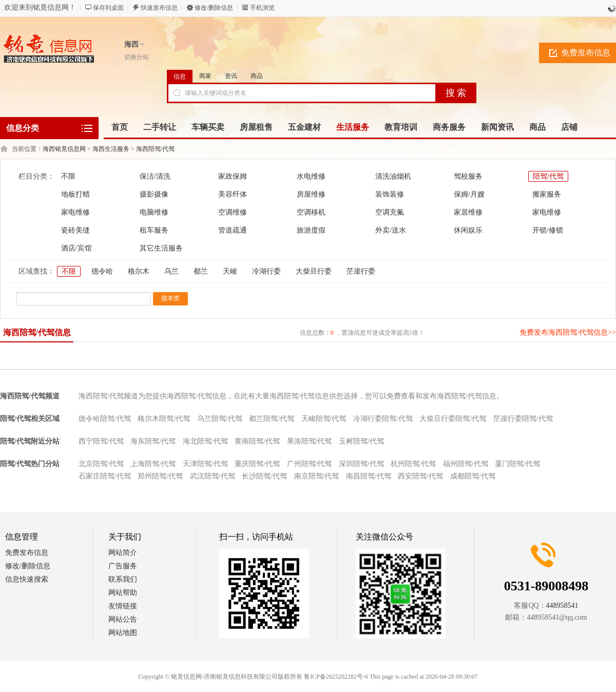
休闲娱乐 (468, 230)
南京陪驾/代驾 (317, 476)
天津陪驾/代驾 (205, 464)
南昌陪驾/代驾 (369, 476)
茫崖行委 (361, 271)
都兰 (201, 271)
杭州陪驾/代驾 (413, 464)
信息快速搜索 (27, 579)
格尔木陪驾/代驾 (164, 419)
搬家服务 (547, 194)
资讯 (231, 76)
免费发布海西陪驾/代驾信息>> (568, 332)
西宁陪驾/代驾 (101, 441)
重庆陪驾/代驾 (257, 464)
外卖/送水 (391, 230)
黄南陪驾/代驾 (257, 441)
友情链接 (123, 606)
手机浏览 (262, 8)
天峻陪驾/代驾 (324, 419)
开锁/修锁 (548, 230)
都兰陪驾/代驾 (272, 419)
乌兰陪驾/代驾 (220, 419)
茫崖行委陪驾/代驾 (523, 419)
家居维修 (468, 212)
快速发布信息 (159, 8)
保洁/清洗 (155, 176)
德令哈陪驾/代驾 (105, 419)
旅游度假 (311, 230)
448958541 (562, 605)
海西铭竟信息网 (64, 149)
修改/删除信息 (214, 8)
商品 (257, 76)
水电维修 (311, 176)
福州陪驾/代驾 (466, 464)
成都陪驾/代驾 (473, 476)
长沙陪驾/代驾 (264, 476)
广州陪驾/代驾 (310, 464)
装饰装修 (390, 194)
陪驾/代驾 (548, 176)
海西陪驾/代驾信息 (37, 332)
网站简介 (123, 553)
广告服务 (123, 566)
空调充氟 (390, 212)
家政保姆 (233, 176)
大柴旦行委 (314, 271)
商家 (205, 76)
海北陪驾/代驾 (205, 441)
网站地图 (123, 633)
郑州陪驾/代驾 (160, 476)
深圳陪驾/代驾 (361, 464)
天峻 (230, 271)
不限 (68, 176)
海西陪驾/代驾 (155, 149)
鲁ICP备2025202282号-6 (336, 677)
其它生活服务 (161, 248)
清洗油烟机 (393, 176)
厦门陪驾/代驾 (517, 464)
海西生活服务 (111, 149)
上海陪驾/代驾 (153, 464)
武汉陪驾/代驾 (213, 476)
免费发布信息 (27, 553)
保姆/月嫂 (469, 194)
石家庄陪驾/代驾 (105, 476)
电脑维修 (154, 212)
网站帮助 (123, 593)
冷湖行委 (266, 271)
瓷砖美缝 (75, 230)
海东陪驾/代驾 (153, 441)
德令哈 (102, 271)
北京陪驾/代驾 (101, 464)
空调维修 (233, 212)
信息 (180, 76)
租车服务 (154, 230)
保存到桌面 (108, 8)
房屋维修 (311, 194)
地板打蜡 (75, 194)
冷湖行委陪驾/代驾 (383, 419)
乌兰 (171, 271)
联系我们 (123, 579)
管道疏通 (233, 230)
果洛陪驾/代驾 (310, 441)
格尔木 (139, 271)
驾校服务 (468, 176)
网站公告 (123, 619)
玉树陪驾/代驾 (361, 441)
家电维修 (75, 212)
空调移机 (311, 212)
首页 (120, 127)
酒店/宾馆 (76, 248)
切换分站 (137, 57)
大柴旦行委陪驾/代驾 (453, 419)
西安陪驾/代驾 (420, 476)
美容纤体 (233, 194)
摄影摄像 (154, 194)
